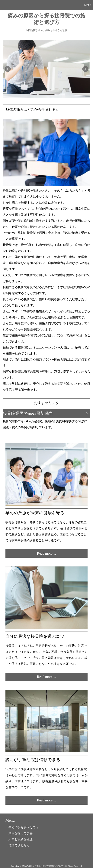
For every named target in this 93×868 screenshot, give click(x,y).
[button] (46, 5)
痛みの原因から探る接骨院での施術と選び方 (46, 19)
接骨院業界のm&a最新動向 (28, 413)
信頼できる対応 (19, 845)
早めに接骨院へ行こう (24, 827)
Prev (8, 69)
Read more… (46, 553)
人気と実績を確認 (21, 839)
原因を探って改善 (21, 833)
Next (85, 69)
